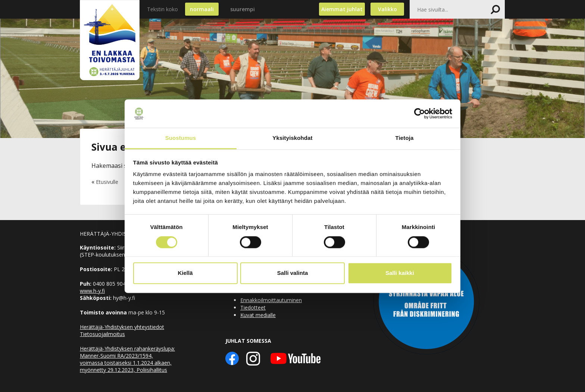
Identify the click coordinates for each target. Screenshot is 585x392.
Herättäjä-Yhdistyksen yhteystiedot (122, 327)
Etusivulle (107, 182)
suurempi (243, 9)
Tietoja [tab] (405, 138)
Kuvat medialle (258, 315)
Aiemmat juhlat (342, 9)
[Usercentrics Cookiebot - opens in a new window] (420, 113)
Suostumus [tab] (181, 138)
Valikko (387, 9)
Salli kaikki (400, 273)
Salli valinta (293, 273)
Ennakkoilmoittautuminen (271, 300)
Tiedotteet (253, 308)
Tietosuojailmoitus (102, 334)
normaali (202, 9)
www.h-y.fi (92, 291)
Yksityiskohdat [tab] (292, 138)
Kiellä (185, 273)
